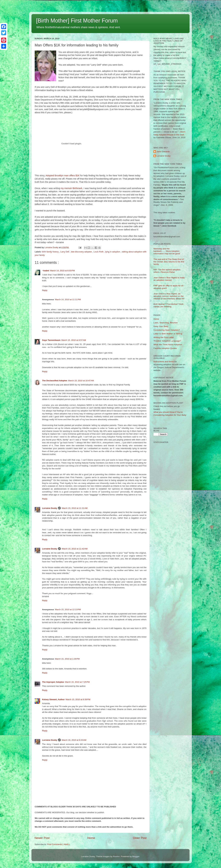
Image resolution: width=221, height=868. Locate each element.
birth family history (51, 252)
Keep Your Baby (161, 326)
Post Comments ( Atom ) (59, 844)
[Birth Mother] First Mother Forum (77, 21)
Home (91, 838)
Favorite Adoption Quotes (165, 348)
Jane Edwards (163, 152)
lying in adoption (113, 252)
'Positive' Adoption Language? (167, 341)
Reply (45, 290)
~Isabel (46, 271)
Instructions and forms (164, 362)
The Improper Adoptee (53, 682)
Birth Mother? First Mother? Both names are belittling (169, 305)
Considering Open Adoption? (167, 330)
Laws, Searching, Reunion (166, 323)
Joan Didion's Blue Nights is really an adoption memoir (169, 279)
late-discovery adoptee (82, 252)
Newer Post (42, 838)
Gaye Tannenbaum (51, 340)
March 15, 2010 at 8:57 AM (74, 340)
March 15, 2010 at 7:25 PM (77, 682)
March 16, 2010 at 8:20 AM (74, 740)
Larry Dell (65, 252)
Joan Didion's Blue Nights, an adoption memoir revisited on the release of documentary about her (169, 296)
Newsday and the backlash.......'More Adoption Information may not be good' (167, 251)
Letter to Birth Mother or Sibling (168, 334)
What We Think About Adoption (168, 345)
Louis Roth (99, 252)
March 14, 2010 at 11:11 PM (68, 300)
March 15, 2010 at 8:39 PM (78, 699)
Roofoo (116, 856)
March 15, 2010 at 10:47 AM (81, 381)
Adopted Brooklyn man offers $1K (63, 176)
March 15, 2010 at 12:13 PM (68, 610)
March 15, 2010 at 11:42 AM (75, 549)
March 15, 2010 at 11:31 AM (75, 508)
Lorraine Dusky (50, 508)
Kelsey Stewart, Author (53, 699)
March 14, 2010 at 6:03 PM (62, 271)
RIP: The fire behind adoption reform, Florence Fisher (167, 271)
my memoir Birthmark (71, 188)
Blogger (136, 856)
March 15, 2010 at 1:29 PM (67, 659)
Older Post (140, 838)
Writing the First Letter (164, 337)
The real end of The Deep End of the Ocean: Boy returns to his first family (169, 262)
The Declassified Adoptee (55, 381)
